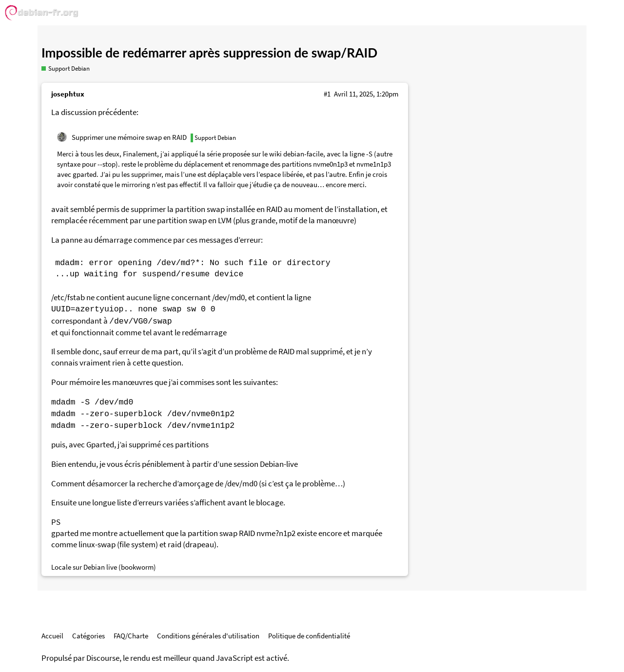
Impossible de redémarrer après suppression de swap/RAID (209, 53)
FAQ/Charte (131, 636)
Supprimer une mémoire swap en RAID (129, 137)
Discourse (103, 658)
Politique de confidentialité (309, 636)
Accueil (52, 636)
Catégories (88, 636)
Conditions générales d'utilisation (208, 636)
